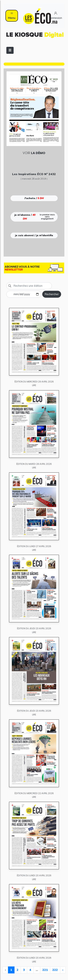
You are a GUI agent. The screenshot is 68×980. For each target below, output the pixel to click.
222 (55, 970)
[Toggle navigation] (10, 50)
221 (45, 970)
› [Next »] (63, 970)
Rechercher (52, 294)
